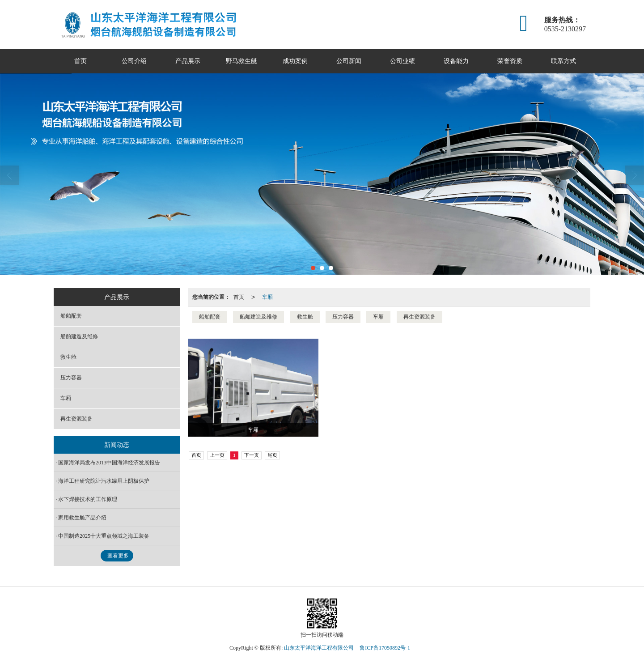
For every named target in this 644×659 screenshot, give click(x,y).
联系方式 (563, 61)
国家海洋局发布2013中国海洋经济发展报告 (109, 463)
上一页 (217, 455)
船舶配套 (210, 317)
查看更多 (118, 556)
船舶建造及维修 (258, 317)
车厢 (267, 297)
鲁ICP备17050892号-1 (385, 648)
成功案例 (295, 61)
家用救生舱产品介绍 (82, 518)
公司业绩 (402, 61)
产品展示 (188, 61)
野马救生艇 (241, 61)
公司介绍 (134, 61)
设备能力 (456, 61)
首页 (80, 61)
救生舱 (305, 317)
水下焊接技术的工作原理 (88, 499)
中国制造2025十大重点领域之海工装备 (104, 536)
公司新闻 (349, 61)
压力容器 (343, 317)
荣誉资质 (510, 61)
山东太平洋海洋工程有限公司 (319, 648)
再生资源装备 (419, 317)
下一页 (252, 455)
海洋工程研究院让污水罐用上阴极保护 (104, 481)
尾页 (272, 455)
